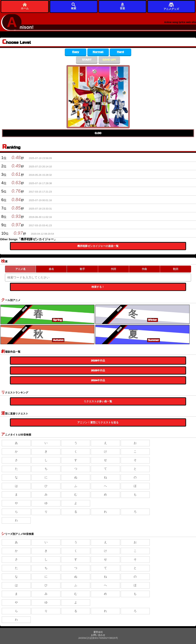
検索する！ (98, 287)
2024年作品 (98, 380)
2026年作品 (98, 361)
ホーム (25, 6)
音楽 (122, 6)
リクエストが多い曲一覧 (98, 401)
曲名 (51, 269)
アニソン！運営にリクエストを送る (98, 422)
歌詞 (176, 269)
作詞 (113, 269)
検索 (74, 6)
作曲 (144, 269)
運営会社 (98, 632)
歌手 (82, 269)
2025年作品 (98, 370)
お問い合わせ (98, 635)
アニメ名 (20, 269)
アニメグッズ (171, 6)
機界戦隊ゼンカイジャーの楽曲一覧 (98, 246)
